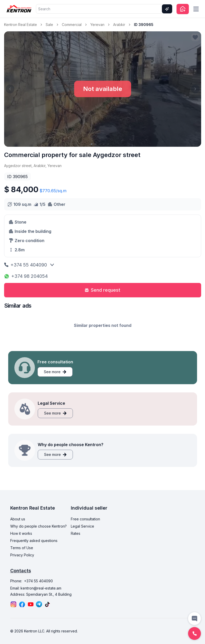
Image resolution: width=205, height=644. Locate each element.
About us (18, 519)
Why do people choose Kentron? (38, 526)
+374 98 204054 (26, 276)
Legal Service (82, 526)
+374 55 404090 (26, 265)
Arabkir (119, 25)
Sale (49, 25)
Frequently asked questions (34, 541)
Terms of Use (22, 548)
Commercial (72, 25)
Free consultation (85, 519)
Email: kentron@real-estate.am (36, 588)
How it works (21, 533)
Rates (76, 533)
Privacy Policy (22, 555)
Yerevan (97, 25)
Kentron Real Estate (21, 25)
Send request (103, 290)
